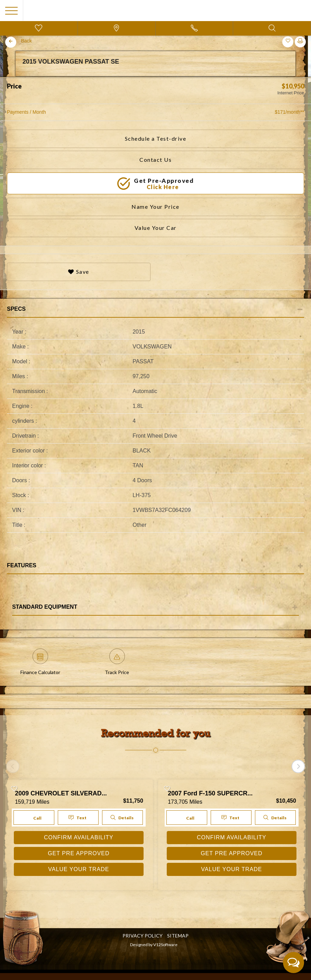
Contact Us (155, 160)
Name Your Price (155, 207)
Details (122, 817)
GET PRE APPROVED (79, 853)
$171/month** (289, 112)
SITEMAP (178, 936)
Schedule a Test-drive (156, 138)
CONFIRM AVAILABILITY (79, 837)
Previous (9, 77)
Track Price (117, 662)
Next (302, 77)
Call (33, 818)
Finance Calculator (40, 662)
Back (26, 41)
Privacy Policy (143, 936)
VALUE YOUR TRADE (79, 869)
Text (78, 818)
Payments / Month (26, 112)
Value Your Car (156, 228)
